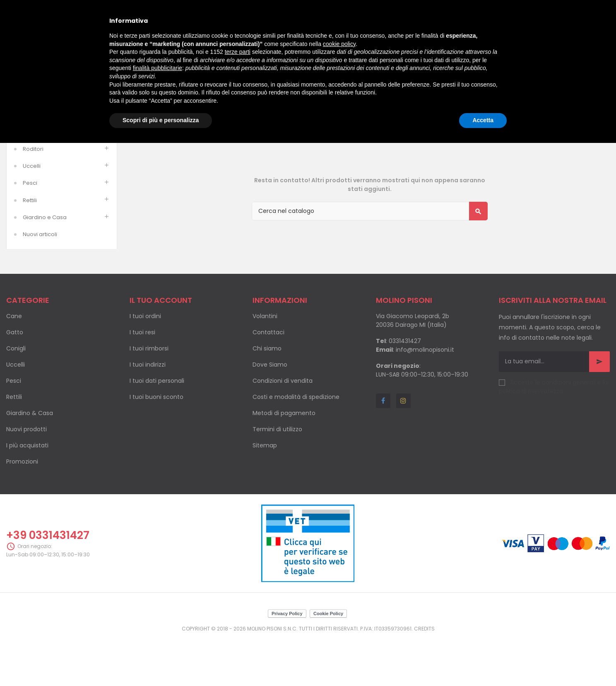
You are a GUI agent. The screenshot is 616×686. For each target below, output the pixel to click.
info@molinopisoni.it (425, 396)
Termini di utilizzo (277, 476)
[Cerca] (370, 257)
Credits (424, 675)
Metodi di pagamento (284, 459)
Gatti (29, 178)
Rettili (30, 247)
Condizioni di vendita (283, 427)
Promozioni (22, 508)
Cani (29, 161)
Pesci (30, 229)
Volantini (265, 362)
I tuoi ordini (145, 362)
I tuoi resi (142, 379)
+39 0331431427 (48, 582)
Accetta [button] (483, 120)
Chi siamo (267, 395)
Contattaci (268, 379)
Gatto (15, 379)
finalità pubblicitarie (158, 68)
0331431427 (405, 387)
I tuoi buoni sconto (156, 443)
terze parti (238, 52)
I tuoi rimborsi (149, 395)
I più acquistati (27, 492)
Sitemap (265, 492)
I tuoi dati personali (157, 427)
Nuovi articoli (40, 281)
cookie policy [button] (339, 44)
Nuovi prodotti (26, 476)
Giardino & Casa (30, 459)
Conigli (16, 395)
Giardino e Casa (45, 264)
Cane (14, 362)
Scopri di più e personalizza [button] (161, 120)
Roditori (33, 195)
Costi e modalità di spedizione (296, 443)
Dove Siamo (270, 411)
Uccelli (32, 212)
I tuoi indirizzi (148, 411)
